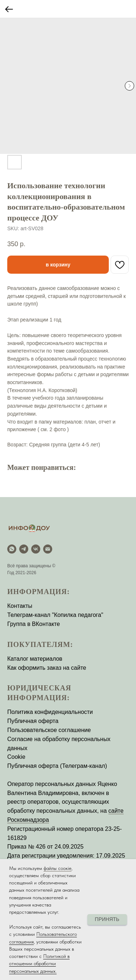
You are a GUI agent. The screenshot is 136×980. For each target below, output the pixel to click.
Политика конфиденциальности (50, 712)
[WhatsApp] (12, 549)
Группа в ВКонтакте (34, 624)
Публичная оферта (33, 721)
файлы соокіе (57, 868)
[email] (48, 549)
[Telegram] (24, 549)
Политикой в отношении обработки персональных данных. (39, 964)
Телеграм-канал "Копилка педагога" (55, 615)
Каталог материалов (35, 659)
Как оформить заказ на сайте (47, 668)
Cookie (16, 757)
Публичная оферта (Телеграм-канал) (57, 766)
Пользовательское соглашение (49, 730)
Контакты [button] (20, 606)
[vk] (36, 549)
